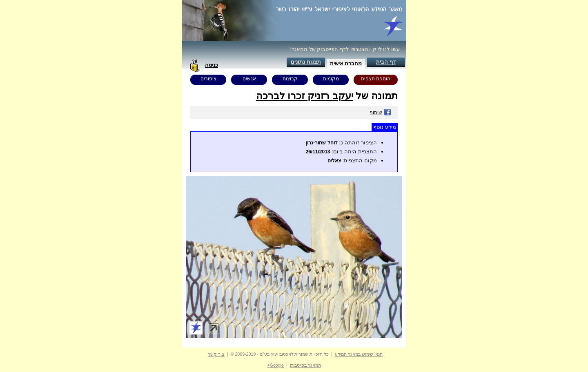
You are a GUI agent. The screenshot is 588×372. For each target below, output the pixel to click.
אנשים (249, 79)
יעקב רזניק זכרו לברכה (305, 96)
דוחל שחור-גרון (322, 143)
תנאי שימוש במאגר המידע (359, 354)
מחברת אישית (346, 63)
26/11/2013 (318, 152)
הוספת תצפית (376, 79)
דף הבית (386, 62)
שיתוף (380, 113)
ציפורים (208, 79)
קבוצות (290, 79)
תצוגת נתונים (306, 62)
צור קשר (216, 354)
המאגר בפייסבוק (305, 365)
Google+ (275, 365)
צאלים (334, 161)
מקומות (331, 79)
